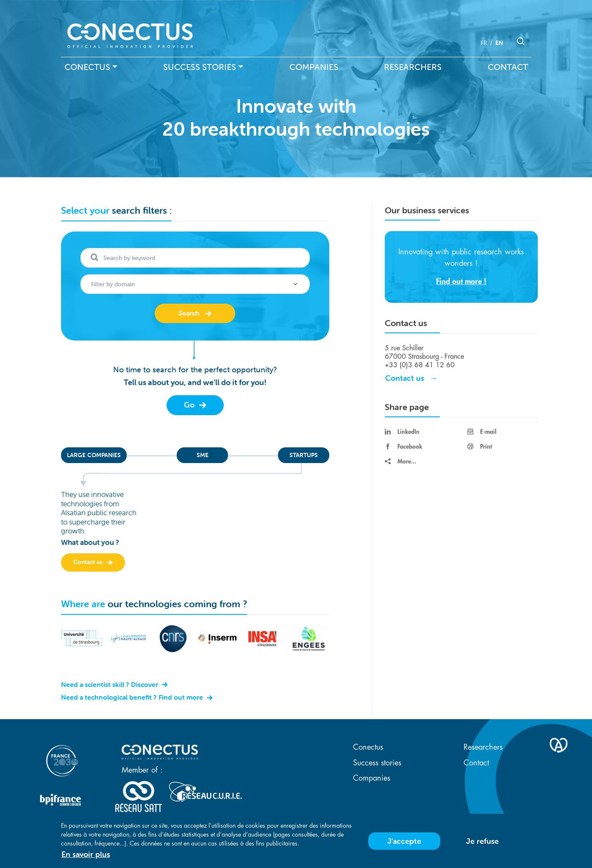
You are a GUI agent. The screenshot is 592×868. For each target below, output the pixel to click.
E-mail (482, 432)
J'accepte (404, 841)
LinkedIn (402, 432)
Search (189, 313)
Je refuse (482, 841)
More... (400, 461)
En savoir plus (86, 854)
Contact (508, 67)
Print (480, 447)
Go (190, 405)
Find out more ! (461, 282)
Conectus (87, 67)
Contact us (89, 562)
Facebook (403, 447)
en (499, 43)
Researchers (413, 67)
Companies (314, 67)
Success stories (200, 67)
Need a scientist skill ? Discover (110, 684)
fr (484, 43)
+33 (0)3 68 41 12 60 (420, 365)
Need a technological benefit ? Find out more (133, 697)
